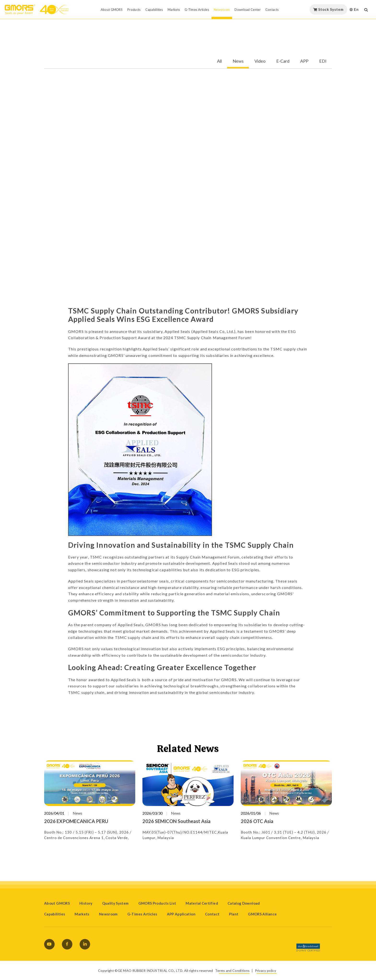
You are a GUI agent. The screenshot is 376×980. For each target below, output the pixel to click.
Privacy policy (265, 971)
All (219, 61)
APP (304, 61)
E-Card (283, 61)
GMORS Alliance (262, 914)
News (238, 61)
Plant (234, 914)
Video (260, 61)
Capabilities (55, 914)
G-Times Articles (142, 914)
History (86, 903)
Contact (212, 914)
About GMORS (57, 903)
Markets (82, 914)
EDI (323, 61)
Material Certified (202, 903)
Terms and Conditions (232, 971)
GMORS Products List (157, 903)
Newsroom (108, 914)
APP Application (181, 914)
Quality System (115, 903)
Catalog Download (244, 903)
